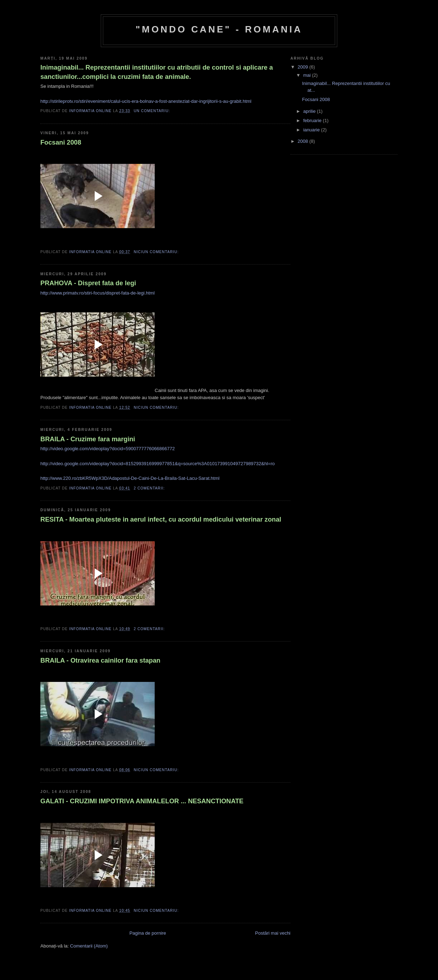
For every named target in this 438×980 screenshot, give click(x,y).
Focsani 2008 (61, 142)
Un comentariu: (153, 111)
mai (308, 75)
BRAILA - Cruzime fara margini (88, 439)
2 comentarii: (150, 488)
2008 (303, 141)
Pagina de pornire (148, 933)
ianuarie (312, 130)
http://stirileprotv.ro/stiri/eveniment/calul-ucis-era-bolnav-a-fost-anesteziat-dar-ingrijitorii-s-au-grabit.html (146, 101)
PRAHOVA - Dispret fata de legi (88, 283)
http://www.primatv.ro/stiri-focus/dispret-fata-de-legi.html (98, 293)
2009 (303, 67)
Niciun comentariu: (157, 252)
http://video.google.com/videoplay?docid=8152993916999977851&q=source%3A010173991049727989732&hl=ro (158, 464)
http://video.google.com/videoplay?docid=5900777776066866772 (108, 449)
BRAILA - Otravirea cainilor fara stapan (100, 660)
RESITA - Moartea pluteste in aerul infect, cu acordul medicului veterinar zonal (161, 519)
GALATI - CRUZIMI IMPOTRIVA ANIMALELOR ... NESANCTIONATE (142, 801)
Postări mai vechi (273, 933)
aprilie (310, 111)
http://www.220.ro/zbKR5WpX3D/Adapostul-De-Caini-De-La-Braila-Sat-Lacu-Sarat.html (130, 478)
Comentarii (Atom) (89, 946)
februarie (313, 120)
